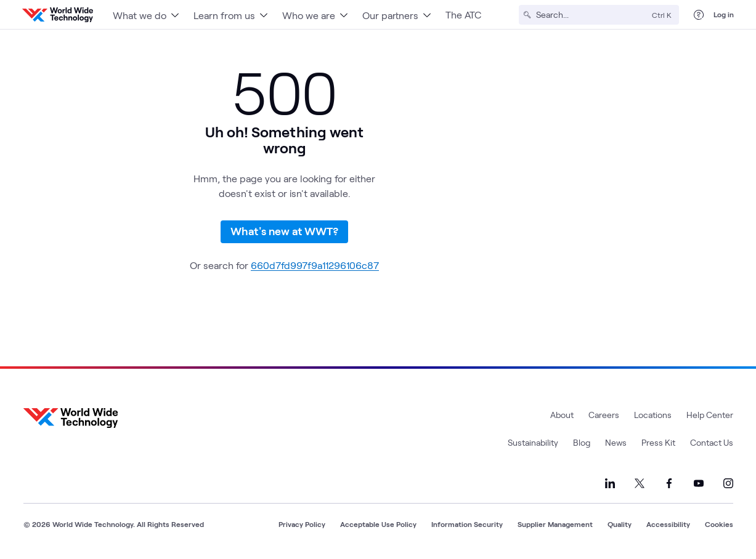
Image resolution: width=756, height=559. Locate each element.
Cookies (719, 524)
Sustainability (533, 442)
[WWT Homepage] (58, 15)
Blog (582, 442)
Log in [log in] (724, 14)
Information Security (467, 524)
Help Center (710, 415)
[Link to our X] (640, 483)
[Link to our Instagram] (728, 483)
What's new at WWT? (284, 231)
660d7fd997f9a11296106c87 (315, 265)
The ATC (463, 14)
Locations (653, 415)
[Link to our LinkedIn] (610, 483)
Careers (604, 415)
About (562, 415)
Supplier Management (555, 524)
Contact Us (712, 442)
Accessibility (668, 524)
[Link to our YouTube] (699, 483)
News (616, 442)
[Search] (591, 15)
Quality (620, 524)
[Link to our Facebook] (669, 483)
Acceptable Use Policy (378, 524)
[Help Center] (699, 15)
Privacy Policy (302, 524)
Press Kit (658, 442)
